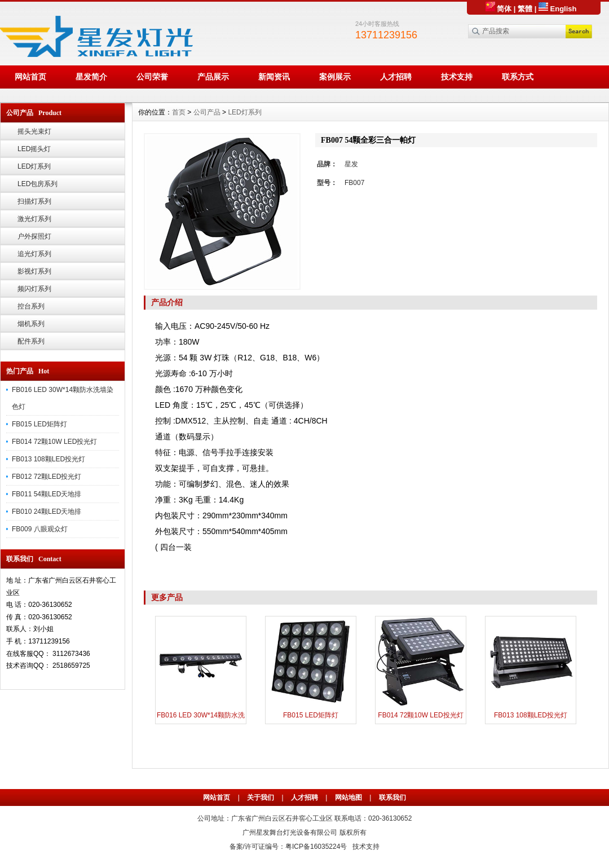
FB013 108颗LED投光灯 (48, 459)
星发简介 (91, 77)
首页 (179, 112)
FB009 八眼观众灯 (40, 529)
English (558, 9)
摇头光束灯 (34, 131)
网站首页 (30, 77)
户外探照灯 (34, 236)
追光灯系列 (34, 254)
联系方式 (518, 77)
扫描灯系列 (34, 201)
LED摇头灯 (34, 149)
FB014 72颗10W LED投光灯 (54, 442)
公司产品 (207, 112)
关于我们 (261, 797)
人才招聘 (396, 77)
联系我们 (392, 797)
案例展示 (335, 77)
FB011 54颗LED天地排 (47, 494)
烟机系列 (31, 324)
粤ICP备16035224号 (316, 847)
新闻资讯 (274, 77)
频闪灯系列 (34, 289)
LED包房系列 (37, 184)
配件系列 (31, 341)
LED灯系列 (34, 166)
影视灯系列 (34, 271)
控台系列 (31, 306)
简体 (499, 9)
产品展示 (213, 77)
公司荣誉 (152, 77)
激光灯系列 (34, 219)
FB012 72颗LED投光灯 (47, 477)
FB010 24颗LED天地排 (47, 512)
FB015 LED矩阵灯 (39, 424)
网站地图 (348, 797)
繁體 (525, 9)
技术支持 (457, 77)
